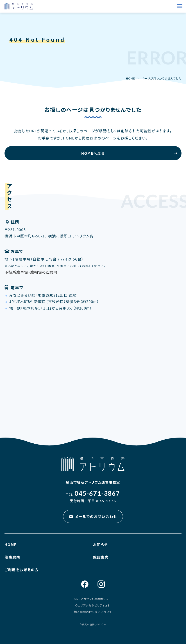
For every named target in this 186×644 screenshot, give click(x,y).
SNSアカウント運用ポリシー (93, 599)
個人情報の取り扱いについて (93, 612)
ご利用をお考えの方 (22, 570)
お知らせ (100, 544)
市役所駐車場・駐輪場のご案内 (31, 272)
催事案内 (12, 557)
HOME (130, 78)
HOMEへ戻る (93, 153)
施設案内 (101, 557)
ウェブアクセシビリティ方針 (93, 605)
